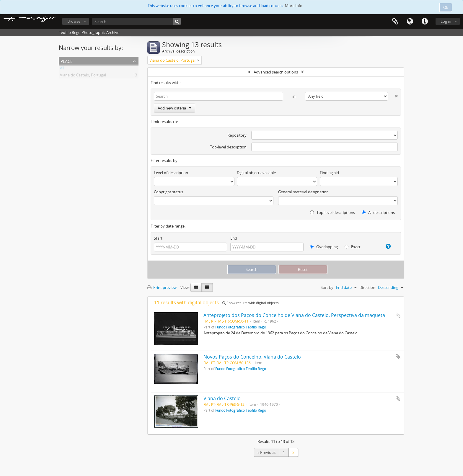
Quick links (425, 22)
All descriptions (378, 212)
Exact (353, 247)
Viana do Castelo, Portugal (83, 76)
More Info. (294, 6)
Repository (237, 135)
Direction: (368, 287)
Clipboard (395, 22)
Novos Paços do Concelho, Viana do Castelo (252, 357)
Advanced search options (276, 72)
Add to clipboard (398, 315)
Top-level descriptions (332, 212)
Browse (74, 21)
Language (410, 22)
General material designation (303, 192)
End (234, 238)
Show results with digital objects (251, 303)
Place (67, 61)
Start (158, 238)
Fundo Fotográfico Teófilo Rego (241, 327)
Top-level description (228, 147)
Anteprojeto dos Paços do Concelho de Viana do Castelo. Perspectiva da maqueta (294, 315)
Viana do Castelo (222, 398)
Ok (446, 7)
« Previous (266, 452)
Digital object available (256, 173)
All (62, 69)
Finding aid (329, 173)
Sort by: (327, 287)
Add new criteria (175, 108)
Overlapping (324, 247)
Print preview (162, 287)
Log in (446, 21)
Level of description (171, 173)
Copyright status (168, 192)
